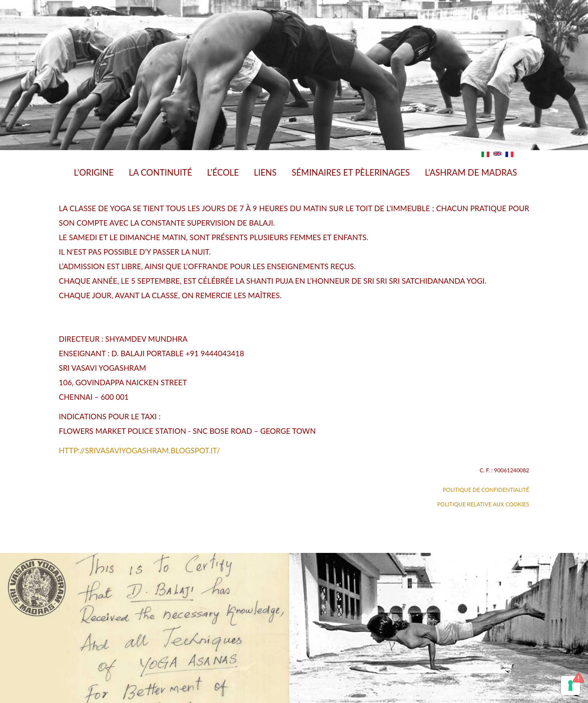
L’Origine (94, 172)
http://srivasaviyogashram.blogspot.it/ (140, 450)
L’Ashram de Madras (471, 172)
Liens (265, 172)
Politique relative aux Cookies (483, 504)
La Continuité (160, 172)
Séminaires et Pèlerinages (351, 172)
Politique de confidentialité (486, 490)
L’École (223, 172)
